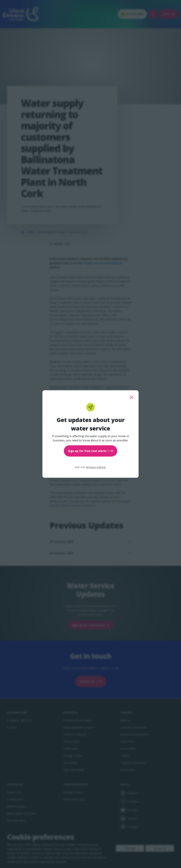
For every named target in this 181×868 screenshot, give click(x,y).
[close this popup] (132, 397)
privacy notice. (96, 467)
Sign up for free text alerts (90, 451)
